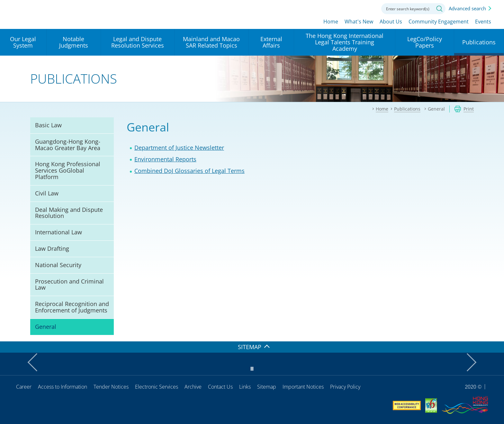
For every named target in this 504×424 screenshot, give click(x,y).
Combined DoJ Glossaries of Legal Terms (189, 171)
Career (24, 387)
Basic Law (48, 125)
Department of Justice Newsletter (179, 148)
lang (333, 8)
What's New (359, 22)
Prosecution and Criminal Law (69, 284)
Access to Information (63, 387)
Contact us (368, 8)
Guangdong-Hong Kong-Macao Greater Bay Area (68, 145)
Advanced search (467, 8)
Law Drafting (52, 248)
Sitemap (267, 387)
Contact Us (220, 387)
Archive (193, 387)
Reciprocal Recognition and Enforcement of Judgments (72, 307)
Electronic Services (157, 387)
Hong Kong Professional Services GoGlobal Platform (68, 170)
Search (439, 9)
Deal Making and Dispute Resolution (69, 213)
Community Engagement (439, 22)
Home (331, 22)
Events (483, 22)
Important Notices (303, 387)
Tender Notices (111, 387)
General (46, 327)
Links (245, 387)
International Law (59, 232)
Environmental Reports (165, 159)
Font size (351, 8)
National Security (58, 265)
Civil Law (47, 193)
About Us (391, 22)
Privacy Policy (345, 387)
